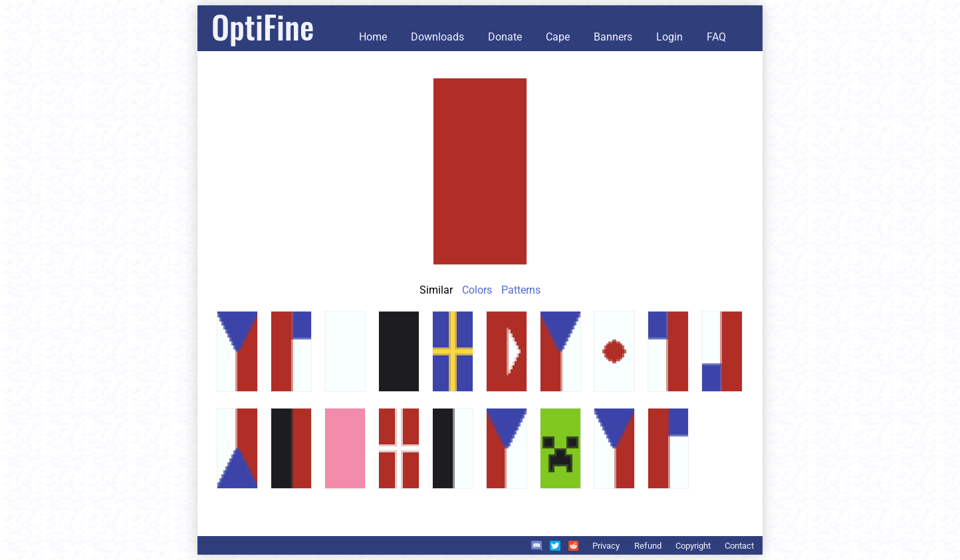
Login (669, 37)
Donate (505, 37)
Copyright (693, 546)
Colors (477, 290)
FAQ (716, 37)
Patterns (521, 290)
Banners (613, 37)
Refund (648, 546)
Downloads (437, 37)
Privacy (606, 546)
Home (373, 37)
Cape (558, 37)
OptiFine (263, 26)
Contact (739, 546)
